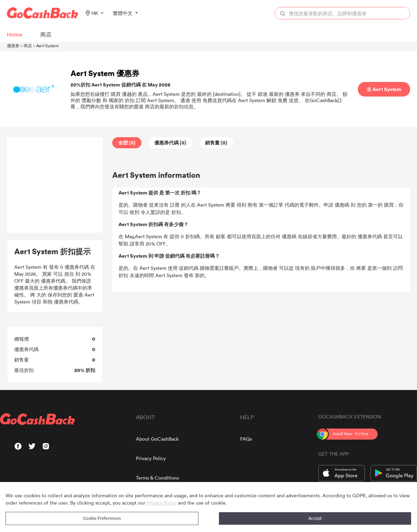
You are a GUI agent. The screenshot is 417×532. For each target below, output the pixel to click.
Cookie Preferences (102, 518)
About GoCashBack (157, 439)
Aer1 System (47, 45)
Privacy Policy (151, 458)
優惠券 (13, 45)
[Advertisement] (55, 185)
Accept (315, 518)
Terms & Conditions (157, 478)
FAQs (246, 439)
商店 (28, 45)
